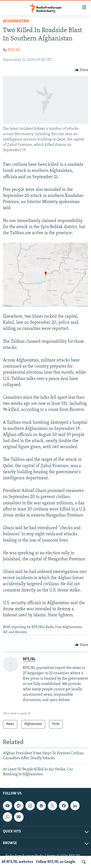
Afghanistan (16, 21)
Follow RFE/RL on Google (56, 862)
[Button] (82, 70)
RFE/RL (14, 50)
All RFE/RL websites (17, 862)
